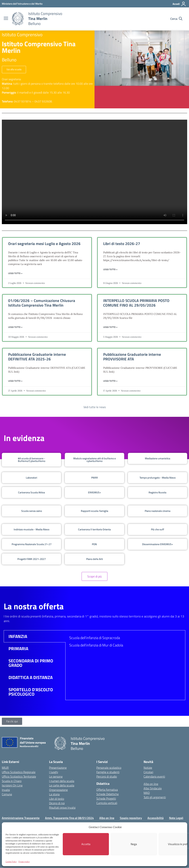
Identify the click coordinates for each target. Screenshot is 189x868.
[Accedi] (179, 4)
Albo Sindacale (153, 788)
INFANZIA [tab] (18, 636)
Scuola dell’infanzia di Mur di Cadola (96, 645)
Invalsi (6, 790)
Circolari (148, 772)
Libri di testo (57, 799)
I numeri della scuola (62, 781)
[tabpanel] (125, 643)
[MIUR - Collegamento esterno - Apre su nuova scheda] (22, 4)
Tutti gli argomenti (155, 797)
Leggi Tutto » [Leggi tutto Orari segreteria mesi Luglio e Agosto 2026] (15, 273)
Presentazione (58, 768)
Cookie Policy (11, 862)
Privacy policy (24, 862)
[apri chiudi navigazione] (6, 19)
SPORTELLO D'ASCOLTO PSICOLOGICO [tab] (31, 692)
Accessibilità (156, 818)
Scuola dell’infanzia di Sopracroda (95, 638)
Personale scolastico (109, 768)
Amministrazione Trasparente (21, 818)
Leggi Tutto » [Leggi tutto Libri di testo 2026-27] (110, 269)
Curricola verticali (107, 803)
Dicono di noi (57, 803)
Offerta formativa (107, 790)
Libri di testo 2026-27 (122, 244)
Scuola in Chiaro (12, 781)
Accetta (86, 844)
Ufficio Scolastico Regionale (19, 772)
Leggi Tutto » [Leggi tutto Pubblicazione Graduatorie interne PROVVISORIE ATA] (110, 381)
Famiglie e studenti (108, 772)
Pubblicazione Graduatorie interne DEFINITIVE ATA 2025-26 (37, 357)
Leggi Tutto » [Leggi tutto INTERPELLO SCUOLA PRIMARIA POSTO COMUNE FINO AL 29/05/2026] (110, 327)
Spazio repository (131, 818)
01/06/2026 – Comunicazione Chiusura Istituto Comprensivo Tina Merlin (42, 303)
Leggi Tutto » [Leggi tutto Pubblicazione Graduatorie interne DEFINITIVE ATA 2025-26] (15, 381)
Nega (134, 844)
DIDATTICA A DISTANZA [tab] (31, 677)
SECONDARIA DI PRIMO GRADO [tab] (31, 663)
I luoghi (54, 772)
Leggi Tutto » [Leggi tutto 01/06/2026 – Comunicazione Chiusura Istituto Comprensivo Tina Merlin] (15, 327)
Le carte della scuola (62, 786)
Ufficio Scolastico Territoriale (19, 777)
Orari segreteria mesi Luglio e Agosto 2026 (44, 244)
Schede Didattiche (108, 794)
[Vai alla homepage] (18, 19)
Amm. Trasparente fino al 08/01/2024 (69, 818)
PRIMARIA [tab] (18, 649)
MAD (147, 793)
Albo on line (151, 784)
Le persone (56, 777)
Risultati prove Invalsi (62, 808)
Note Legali (176, 818)
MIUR (5, 768)
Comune (7, 794)
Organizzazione (58, 790)
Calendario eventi (154, 777)
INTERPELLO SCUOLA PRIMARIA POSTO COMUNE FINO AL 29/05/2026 (136, 303)
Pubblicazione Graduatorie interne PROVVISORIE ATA (132, 357)
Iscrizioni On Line (12, 786)
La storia (54, 794)
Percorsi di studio (107, 777)
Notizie (148, 768)
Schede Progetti (106, 798)
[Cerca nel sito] (176, 19)
